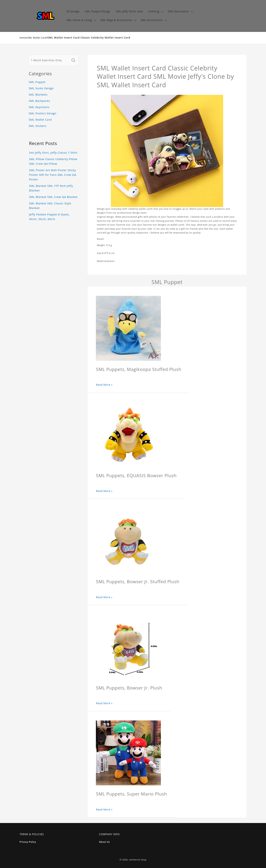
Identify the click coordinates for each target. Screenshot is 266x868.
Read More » (104, 385)
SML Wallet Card (37, 38)
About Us (104, 842)
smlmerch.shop (138, 860)
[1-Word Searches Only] (49, 60)
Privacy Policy (28, 842)
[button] (155, 12)
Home (23, 38)
